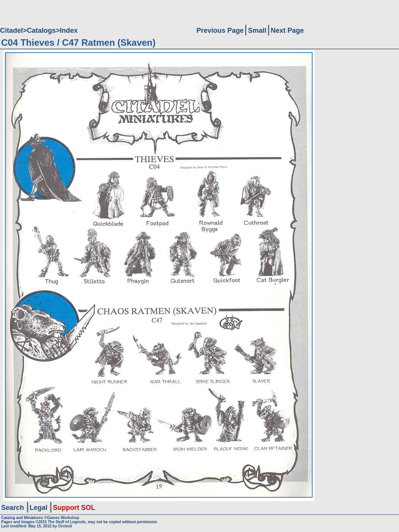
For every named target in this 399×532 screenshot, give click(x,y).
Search (13, 508)
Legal (39, 508)
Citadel (11, 30)
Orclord (65, 526)
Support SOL (74, 508)
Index (69, 30)
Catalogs (41, 30)
